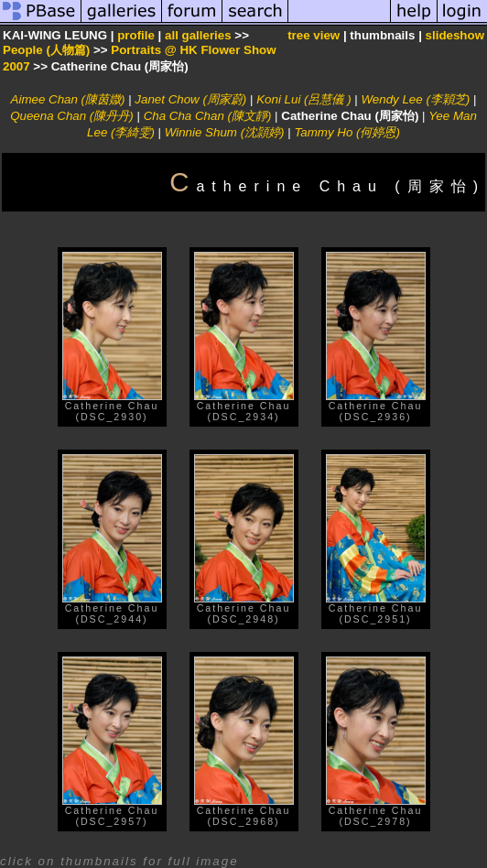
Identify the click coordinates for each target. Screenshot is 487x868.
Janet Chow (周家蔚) (190, 99)
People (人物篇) (46, 50)
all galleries (198, 35)
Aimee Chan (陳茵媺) (68, 99)
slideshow (455, 35)
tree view (314, 35)
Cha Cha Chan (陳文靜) (208, 116)
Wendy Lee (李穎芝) (416, 99)
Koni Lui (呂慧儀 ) (303, 99)
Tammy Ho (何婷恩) (347, 132)
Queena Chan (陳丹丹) (72, 116)
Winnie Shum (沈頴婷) (225, 132)
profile (136, 35)
